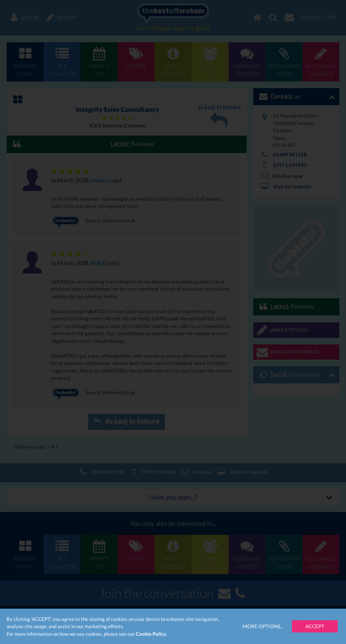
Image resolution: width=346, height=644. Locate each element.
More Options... (263, 626)
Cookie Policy (151, 634)
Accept (315, 626)
